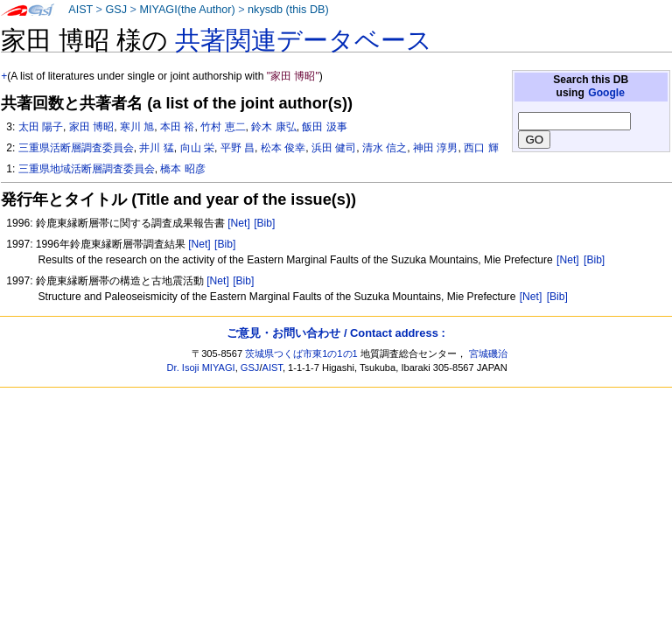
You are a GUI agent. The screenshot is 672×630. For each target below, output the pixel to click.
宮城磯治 (488, 353)
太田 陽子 (41, 127)
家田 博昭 (91, 127)
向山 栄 (197, 148)
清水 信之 (385, 148)
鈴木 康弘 (273, 127)
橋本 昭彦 (182, 169)
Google (606, 93)
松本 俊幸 (283, 148)
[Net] (239, 223)
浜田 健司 (334, 148)
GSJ (116, 10)
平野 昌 (238, 148)
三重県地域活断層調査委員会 (87, 169)
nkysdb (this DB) (288, 10)
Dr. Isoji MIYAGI (201, 367)
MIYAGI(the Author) (187, 10)
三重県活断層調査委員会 (76, 148)
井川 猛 (156, 148)
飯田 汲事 (324, 127)
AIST (80, 10)
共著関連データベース (304, 40)
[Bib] (264, 223)
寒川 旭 (137, 127)
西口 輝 (481, 148)
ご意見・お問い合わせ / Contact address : (336, 333)
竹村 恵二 (223, 127)
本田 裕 (177, 127)
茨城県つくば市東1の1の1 (301, 353)
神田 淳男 (435, 148)
